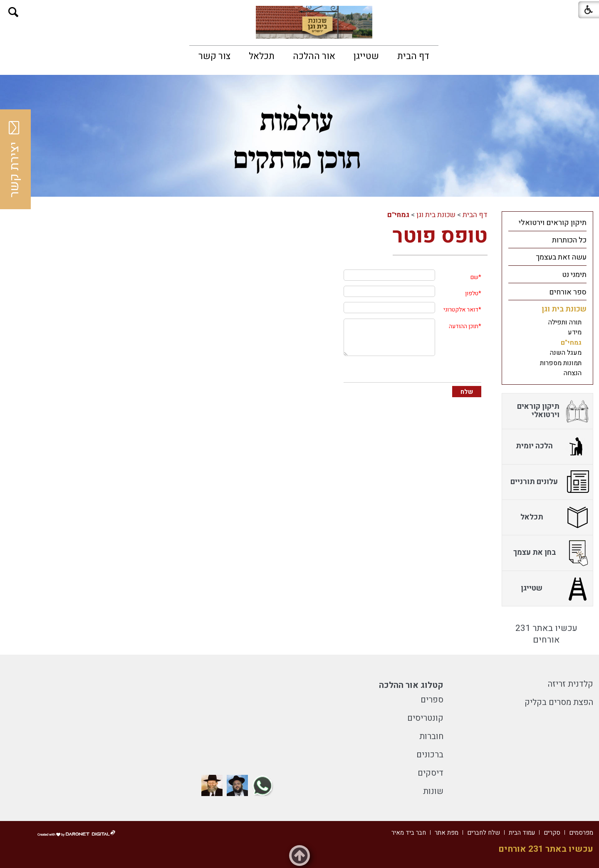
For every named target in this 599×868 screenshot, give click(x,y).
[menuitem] (413, 56)
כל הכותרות (569, 240)
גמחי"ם (398, 215)
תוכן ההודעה (464, 326)
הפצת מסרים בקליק (559, 702)
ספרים (432, 700)
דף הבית (413, 56)
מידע (575, 332)
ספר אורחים (568, 292)
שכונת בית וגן (436, 215)
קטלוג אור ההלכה (411, 685)
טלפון (472, 293)
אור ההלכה (314, 56)
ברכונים (430, 755)
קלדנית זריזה (571, 684)
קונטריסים (425, 718)
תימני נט (574, 275)
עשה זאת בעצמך (561, 257)
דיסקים (431, 773)
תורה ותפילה (565, 322)
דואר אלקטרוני (461, 310)
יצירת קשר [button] (15, 159)
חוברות (431, 736)
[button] (14, 12)
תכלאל (262, 56)
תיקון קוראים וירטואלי (553, 223)
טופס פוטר (440, 236)
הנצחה (573, 373)
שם (474, 277)
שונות (433, 791)
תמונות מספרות (561, 363)
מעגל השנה (566, 353)
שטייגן (366, 56)
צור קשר (214, 56)
